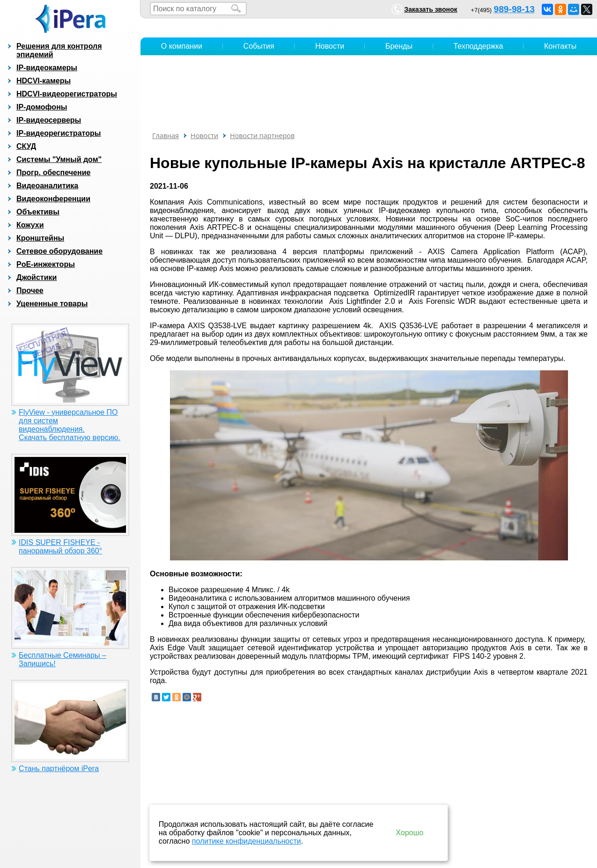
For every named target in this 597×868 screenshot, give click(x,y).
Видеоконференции (53, 199)
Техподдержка (478, 46)
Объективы (38, 212)
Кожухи (30, 225)
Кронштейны (40, 238)
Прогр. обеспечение (53, 173)
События (259, 46)
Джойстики (37, 277)
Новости (330, 46)
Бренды (399, 46)
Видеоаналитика (47, 186)
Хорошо (409, 833)
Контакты (560, 46)
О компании (182, 46)
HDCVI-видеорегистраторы (67, 94)
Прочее (30, 291)
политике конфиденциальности (247, 841)
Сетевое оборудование (59, 251)
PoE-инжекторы (46, 264)
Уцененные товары (52, 304)
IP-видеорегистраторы (59, 133)
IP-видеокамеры (47, 68)
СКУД (26, 146)
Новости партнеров (262, 136)
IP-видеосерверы (49, 120)
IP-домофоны (42, 107)
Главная (166, 136)
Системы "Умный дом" (59, 159)
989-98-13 (514, 9)
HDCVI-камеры (44, 81)
